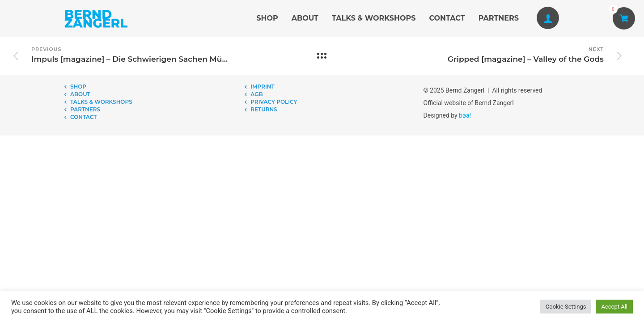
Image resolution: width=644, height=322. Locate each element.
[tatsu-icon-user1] (548, 18)
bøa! (465, 115)
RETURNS (264, 109)
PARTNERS (499, 18)
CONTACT (447, 18)
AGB (256, 94)
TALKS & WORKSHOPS (374, 18)
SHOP (267, 18)
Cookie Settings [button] (566, 307)
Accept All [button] (614, 307)
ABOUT (305, 18)
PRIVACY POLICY (274, 102)
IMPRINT (262, 87)
